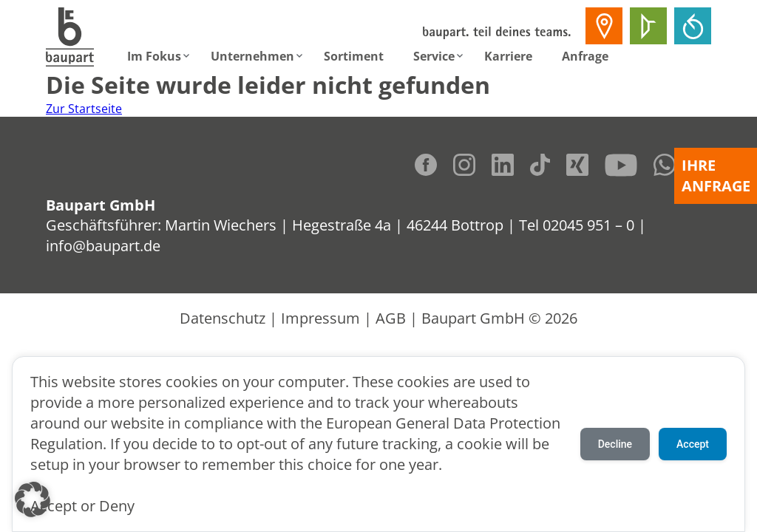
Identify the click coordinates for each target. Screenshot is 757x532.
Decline (615, 444)
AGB (391, 318)
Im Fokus (154, 56)
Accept (693, 444)
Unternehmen (252, 56)
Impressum (320, 318)
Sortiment (354, 56)
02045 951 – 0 (588, 225)
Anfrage (585, 56)
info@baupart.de (103, 246)
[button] (33, 499)
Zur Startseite (84, 109)
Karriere (508, 56)
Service (434, 56)
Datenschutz (223, 318)
